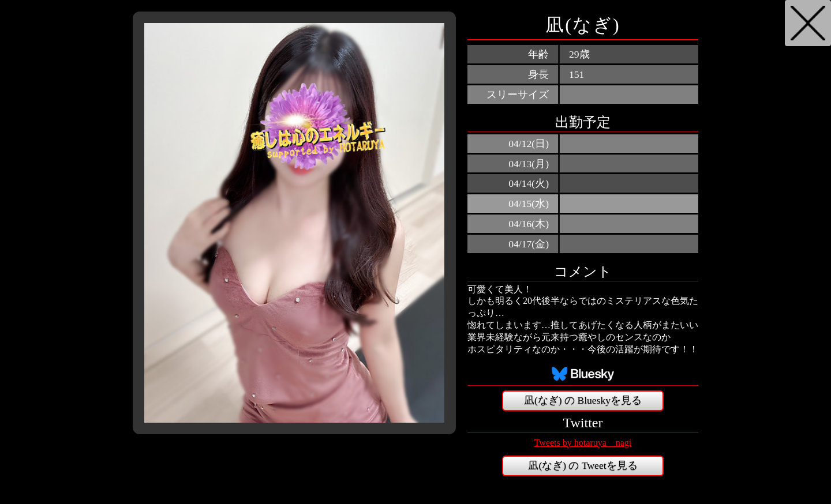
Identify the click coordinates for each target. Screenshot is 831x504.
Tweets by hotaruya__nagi (583, 443)
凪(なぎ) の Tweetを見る (583, 465)
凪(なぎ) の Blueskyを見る (583, 400)
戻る (808, 23)
